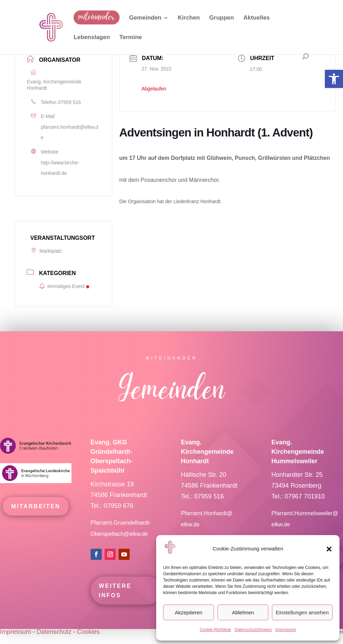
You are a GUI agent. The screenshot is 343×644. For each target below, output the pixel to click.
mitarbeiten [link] (36, 516)
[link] (334, 79)
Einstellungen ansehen (302, 612)
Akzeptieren (188, 612)
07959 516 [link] (69, 102)
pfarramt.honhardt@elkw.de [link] (69, 132)
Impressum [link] (286, 630)
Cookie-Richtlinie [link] (215, 630)
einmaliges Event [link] (64, 286)
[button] (329, 549)
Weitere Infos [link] (115, 601)
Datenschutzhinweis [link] (253, 630)
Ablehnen (243, 612)
